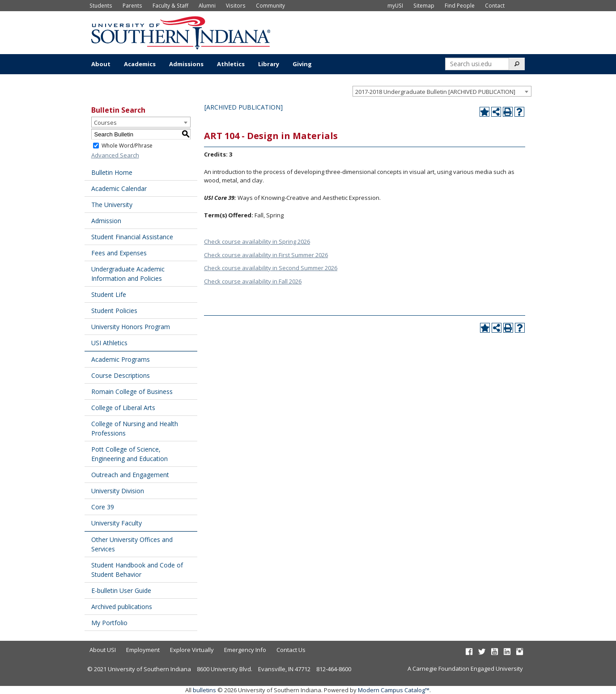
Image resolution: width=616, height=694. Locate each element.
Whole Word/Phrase (127, 146)
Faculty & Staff (170, 5)
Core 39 (103, 507)
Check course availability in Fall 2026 (253, 281)
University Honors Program (131, 327)
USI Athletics (109, 343)
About (101, 64)
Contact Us (291, 650)
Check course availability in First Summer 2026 (266, 255)
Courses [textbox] (105, 123)
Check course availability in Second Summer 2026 (271, 268)
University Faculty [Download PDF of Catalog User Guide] (117, 523)
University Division (118, 491)
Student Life (109, 294)
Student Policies (114, 311)
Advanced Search (115, 155)
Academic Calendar (119, 188)
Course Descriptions (121, 375)
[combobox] (442, 91)
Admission (106, 221)
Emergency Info (245, 650)
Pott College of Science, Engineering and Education (130, 454)
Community (270, 5)
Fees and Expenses (119, 253)
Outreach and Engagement (130, 475)
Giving (302, 64)
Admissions (186, 64)
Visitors (236, 5)
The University (112, 205)
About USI (103, 650)
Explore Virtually (192, 650)
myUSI (395, 5)
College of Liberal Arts (123, 408)
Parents (132, 5)
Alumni (207, 5)
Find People (460, 5)
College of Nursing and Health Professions (135, 428)
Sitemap (424, 5)
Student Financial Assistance (132, 237)
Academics (140, 64)
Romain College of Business (132, 391)
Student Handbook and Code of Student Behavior (137, 570)
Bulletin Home (112, 172)
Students (101, 5)
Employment (143, 650)
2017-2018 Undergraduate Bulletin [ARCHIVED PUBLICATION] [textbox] (435, 92)
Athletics (231, 64)
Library (269, 64)
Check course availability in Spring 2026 (257, 241)
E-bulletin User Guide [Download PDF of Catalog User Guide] (121, 590)
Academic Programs (121, 359)
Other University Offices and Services (132, 544)
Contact (495, 5)
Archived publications (122, 607)
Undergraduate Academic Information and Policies (128, 274)
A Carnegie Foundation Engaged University (465, 669)
